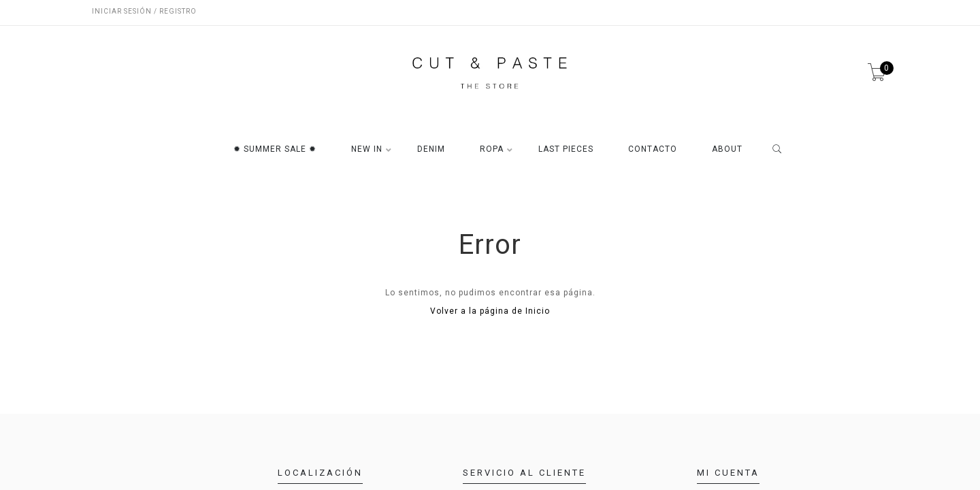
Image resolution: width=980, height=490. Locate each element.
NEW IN (367, 149)
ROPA (492, 149)
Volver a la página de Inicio (490, 311)
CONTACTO (653, 149)
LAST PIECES (566, 149)
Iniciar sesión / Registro (144, 11)
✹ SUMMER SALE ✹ (275, 149)
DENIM (431, 149)
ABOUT (727, 149)
